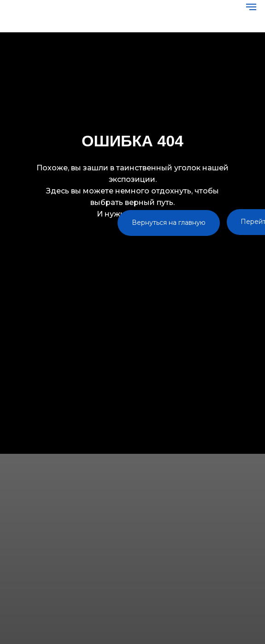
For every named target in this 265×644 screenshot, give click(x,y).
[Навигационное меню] (251, 7)
